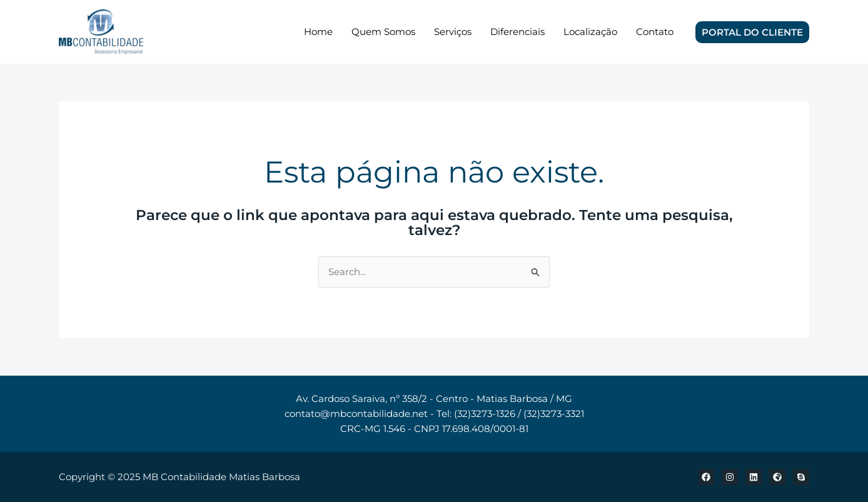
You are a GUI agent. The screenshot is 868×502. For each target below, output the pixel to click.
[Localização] (777, 477)
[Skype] (801, 477)
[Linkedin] (754, 477)
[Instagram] (730, 477)
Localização (590, 32)
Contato (655, 32)
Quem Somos (383, 32)
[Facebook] (706, 477)
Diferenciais (517, 32)
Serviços (453, 32)
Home (318, 32)
